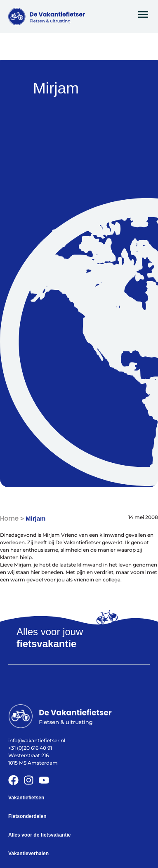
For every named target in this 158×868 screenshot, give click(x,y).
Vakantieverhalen (28, 854)
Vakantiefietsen (26, 798)
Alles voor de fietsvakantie (39, 835)
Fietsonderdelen (27, 816)
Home (9, 518)
